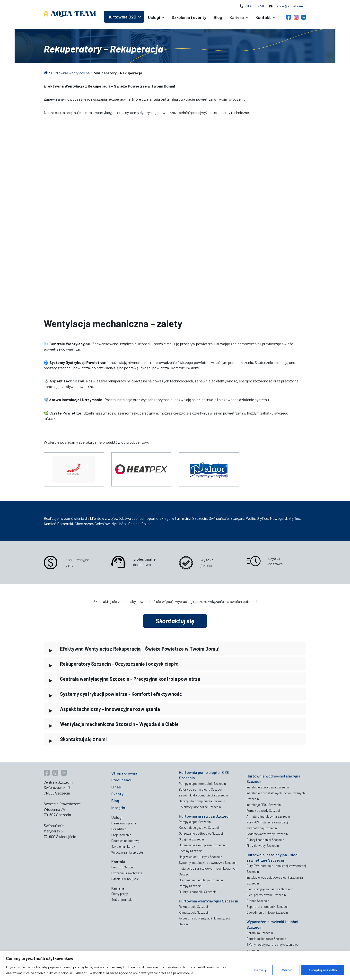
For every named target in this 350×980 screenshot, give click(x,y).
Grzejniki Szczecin (191, 839)
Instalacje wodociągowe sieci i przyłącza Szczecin (275, 880)
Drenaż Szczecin (258, 901)
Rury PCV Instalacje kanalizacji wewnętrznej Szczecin (267, 825)
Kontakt (263, 17)
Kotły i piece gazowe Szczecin (200, 828)
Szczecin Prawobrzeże (127, 873)
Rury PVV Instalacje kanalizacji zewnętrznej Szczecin (276, 869)
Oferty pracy (120, 894)
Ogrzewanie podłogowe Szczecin (202, 833)
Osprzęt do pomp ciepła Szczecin (202, 801)
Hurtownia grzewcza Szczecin (205, 816)
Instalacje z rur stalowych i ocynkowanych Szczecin (208, 871)
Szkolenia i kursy (123, 847)
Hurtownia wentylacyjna (70, 73)
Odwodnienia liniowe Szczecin (267, 912)
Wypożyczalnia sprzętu (127, 852)
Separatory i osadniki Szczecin (268, 907)
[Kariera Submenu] (248, 17)
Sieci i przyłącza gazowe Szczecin (270, 889)
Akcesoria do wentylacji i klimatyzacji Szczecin (205, 921)
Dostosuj (259, 970)
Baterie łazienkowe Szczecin (266, 939)
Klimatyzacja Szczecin (194, 912)
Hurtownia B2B (122, 17)
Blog (218, 17)
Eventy (117, 794)
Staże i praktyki (122, 900)
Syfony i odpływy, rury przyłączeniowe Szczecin (272, 947)
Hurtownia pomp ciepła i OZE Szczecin (204, 775)
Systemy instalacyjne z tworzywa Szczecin (208, 863)
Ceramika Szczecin (260, 933)
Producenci (121, 780)
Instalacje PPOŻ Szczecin (264, 805)
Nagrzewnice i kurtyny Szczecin (201, 857)
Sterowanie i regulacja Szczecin (201, 880)
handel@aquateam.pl (291, 6)
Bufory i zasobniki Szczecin (198, 892)
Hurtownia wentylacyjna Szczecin (209, 901)
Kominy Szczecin (191, 851)
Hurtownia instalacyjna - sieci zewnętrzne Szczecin (272, 857)
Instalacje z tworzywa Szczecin (268, 787)
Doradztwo (119, 829)
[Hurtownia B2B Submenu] (140, 17)
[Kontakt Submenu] (275, 17)
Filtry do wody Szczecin (263, 846)
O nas (116, 787)
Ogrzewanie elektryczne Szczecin (202, 845)
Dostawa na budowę (125, 841)
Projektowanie (121, 835)
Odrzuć (287, 970)
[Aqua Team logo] (70, 14)
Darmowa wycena (124, 823)
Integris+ (119, 808)
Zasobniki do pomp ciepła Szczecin (203, 795)
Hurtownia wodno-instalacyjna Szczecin (273, 779)
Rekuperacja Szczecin (194, 907)
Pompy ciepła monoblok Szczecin (202, 784)
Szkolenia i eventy (189, 17)
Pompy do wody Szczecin (264, 811)
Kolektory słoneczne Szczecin (200, 807)
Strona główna (124, 773)
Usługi (154, 17)
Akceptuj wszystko (323, 970)
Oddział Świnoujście (125, 879)
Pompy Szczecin (190, 886)
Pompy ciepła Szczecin (195, 822)
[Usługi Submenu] (164, 17)
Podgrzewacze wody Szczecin (267, 834)
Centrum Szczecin (124, 867)
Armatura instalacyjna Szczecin (268, 816)
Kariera (237, 17)
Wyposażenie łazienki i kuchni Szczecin (272, 924)
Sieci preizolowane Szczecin (266, 895)
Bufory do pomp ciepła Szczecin (201, 789)
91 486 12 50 (255, 6)
